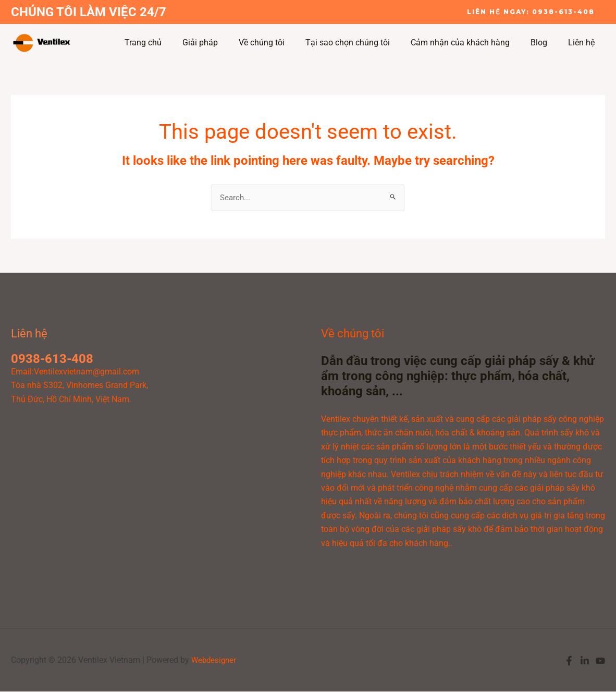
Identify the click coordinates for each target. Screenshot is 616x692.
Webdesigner (215, 660)
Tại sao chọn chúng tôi (362, 43)
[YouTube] (600, 661)
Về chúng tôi (280, 43)
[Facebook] (569, 661)
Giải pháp (223, 43)
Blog (545, 43)
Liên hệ (583, 43)
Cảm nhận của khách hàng (471, 43)
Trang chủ (170, 43)
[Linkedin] (585, 661)
